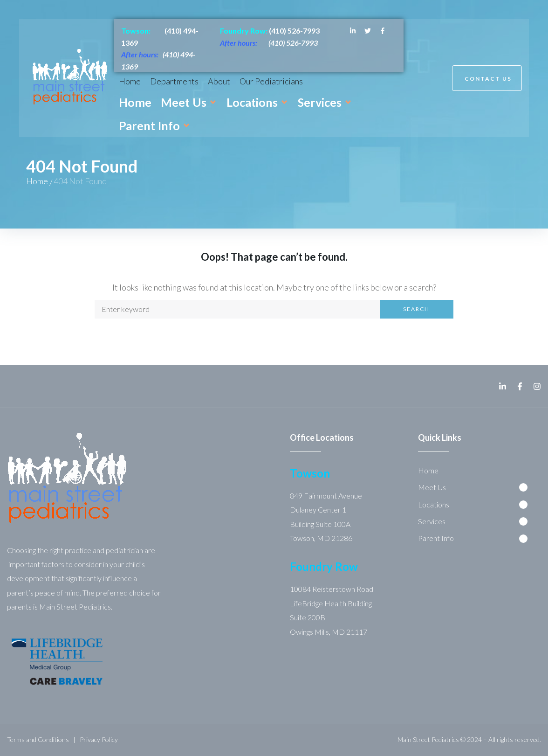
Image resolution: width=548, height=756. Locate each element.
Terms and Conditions (38, 739)
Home (37, 181)
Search (416, 309)
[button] (189, 102)
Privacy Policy (99, 739)
